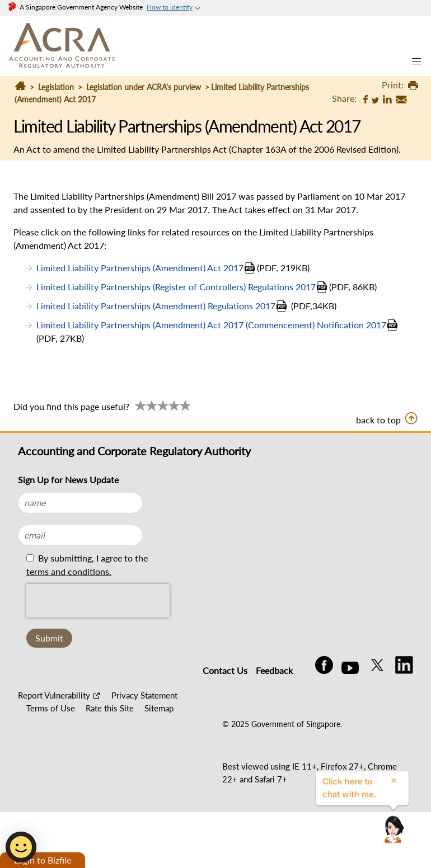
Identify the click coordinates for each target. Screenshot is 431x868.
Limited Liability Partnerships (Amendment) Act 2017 (140, 268)
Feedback (274, 670)
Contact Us (225, 670)
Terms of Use (51, 708)
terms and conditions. (69, 571)
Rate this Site (110, 708)
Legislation (56, 87)
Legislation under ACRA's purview (144, 87)
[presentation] (98, 601)
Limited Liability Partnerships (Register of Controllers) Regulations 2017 (176, 287)
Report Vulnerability (54, 695)
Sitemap (159, 708)
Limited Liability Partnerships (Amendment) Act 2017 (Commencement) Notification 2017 (211, 325)
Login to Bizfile (43, 860)
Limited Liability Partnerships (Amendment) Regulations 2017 (156, 306)
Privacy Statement (144, 695)
